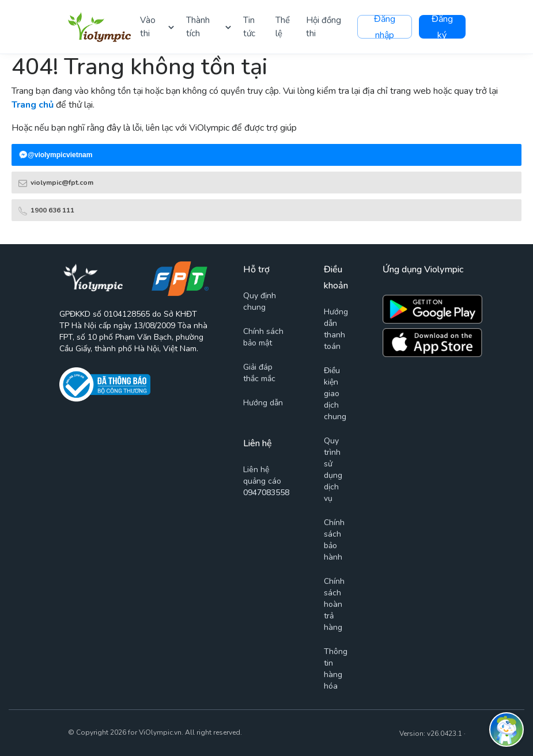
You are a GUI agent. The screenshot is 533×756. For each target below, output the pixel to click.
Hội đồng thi (324, 27)
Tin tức (249, 27)
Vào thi (148, 27)
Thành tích (198, 27)
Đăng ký (442, 27)
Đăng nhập (385, 27)
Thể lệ (283, 27)
